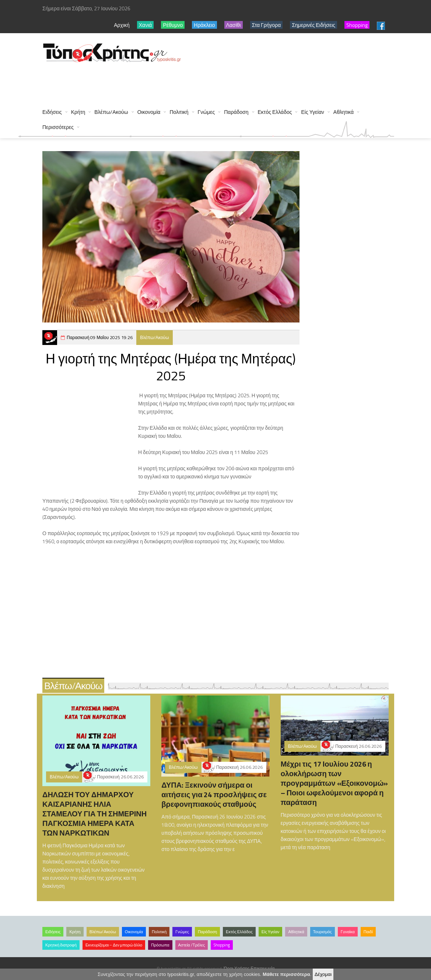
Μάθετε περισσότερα (286, 974)
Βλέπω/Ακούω (111, 112)
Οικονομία (149, 112)
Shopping (222, 945)
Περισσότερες (58, 127)
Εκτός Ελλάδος (275, 112)
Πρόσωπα (160, 945)
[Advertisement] (176, 82)
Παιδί (368, 932)
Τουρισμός (323, 932)
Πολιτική (179, 112)
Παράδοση (236, 112)
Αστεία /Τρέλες (192, 945)
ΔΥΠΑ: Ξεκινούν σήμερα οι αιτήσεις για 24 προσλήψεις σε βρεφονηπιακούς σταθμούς (214, 794)
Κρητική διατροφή (61, 945)
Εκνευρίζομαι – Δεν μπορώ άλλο (114, 945)
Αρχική (122, 25)
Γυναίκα (348, 932)
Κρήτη (78, 112)
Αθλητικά (344, 112)
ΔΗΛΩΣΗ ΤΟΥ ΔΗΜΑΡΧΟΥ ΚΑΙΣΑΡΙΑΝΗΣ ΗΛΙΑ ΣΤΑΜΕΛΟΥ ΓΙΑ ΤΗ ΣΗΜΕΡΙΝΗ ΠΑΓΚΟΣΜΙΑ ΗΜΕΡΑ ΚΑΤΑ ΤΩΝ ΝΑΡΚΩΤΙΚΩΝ (94, 814)
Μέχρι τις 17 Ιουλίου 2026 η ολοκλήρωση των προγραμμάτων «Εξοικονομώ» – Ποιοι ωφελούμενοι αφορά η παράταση (334, 783)
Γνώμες (206, 112)
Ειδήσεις (52, 112)
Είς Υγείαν (312, 112)
